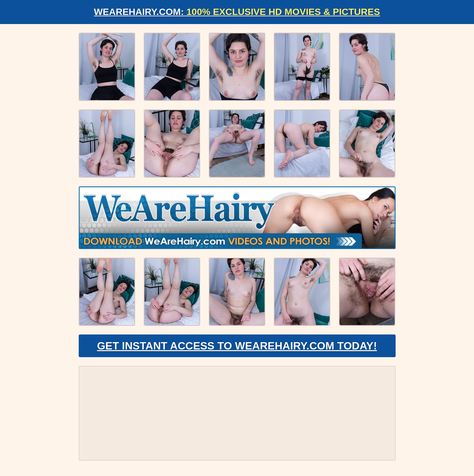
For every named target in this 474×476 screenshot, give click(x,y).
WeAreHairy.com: (237, 12)
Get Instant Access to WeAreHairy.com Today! (237, 346)
